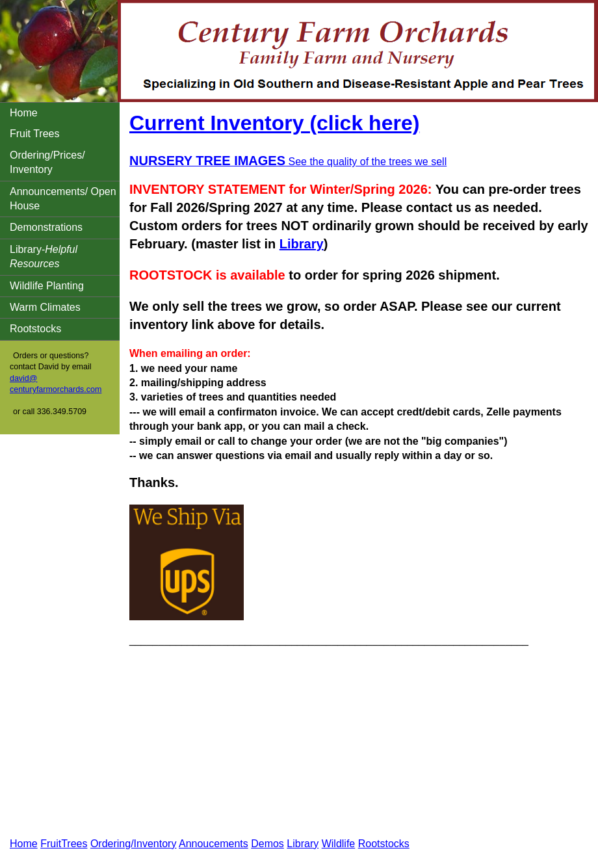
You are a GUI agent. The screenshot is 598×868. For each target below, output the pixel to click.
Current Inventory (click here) (274, 123)
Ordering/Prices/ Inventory (47, 162)
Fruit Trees (34, 134)
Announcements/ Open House (63, 199)
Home (24, 113)
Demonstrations (46, 227)
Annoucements (214, 844)
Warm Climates (45, 307)
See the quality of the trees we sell (288, 162)
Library (302, 244)
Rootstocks (35, 329)
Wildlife (339, 844)
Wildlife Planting (47, 286)
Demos (267, 844)
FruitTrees (64, 844)
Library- (44, 256)
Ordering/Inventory (134, 844)
